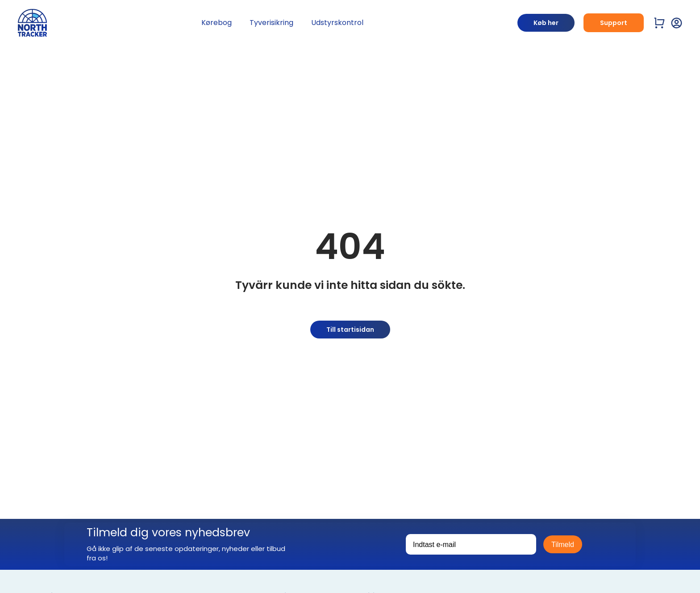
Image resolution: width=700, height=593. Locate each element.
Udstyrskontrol (337, 23)
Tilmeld (563, 545)
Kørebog (217, 23)
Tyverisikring (271, 23)
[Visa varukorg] (660, 23)
